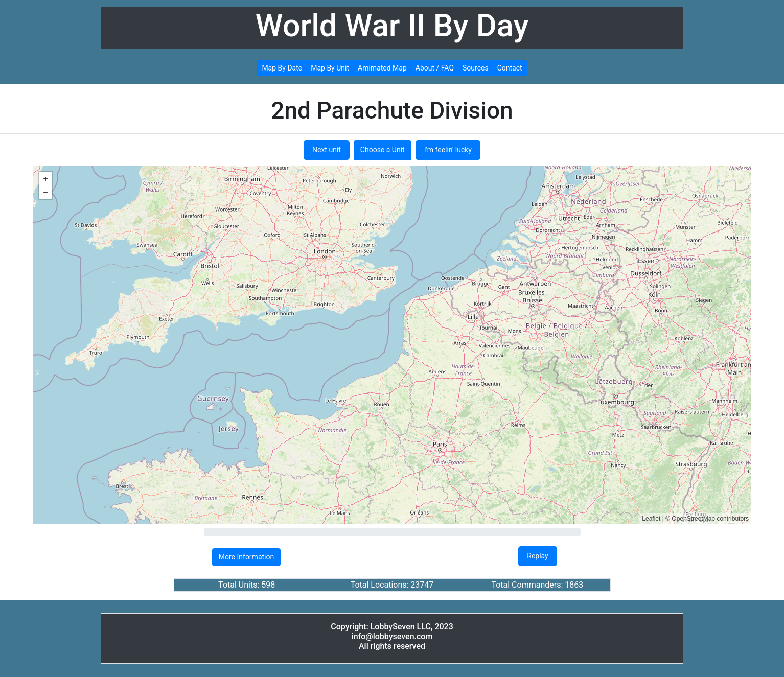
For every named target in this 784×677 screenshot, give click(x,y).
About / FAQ (435, 68)
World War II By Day (392, 26)
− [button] (45, 192)
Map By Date (282, 68)
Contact (510, 68)
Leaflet (651, 519)
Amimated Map (382, 68)
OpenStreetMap (693, 519)
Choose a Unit (383, 150)
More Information (246, 557)
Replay (537, 556)
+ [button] (45, 179)
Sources (476, 68)
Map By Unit (330, 68)
